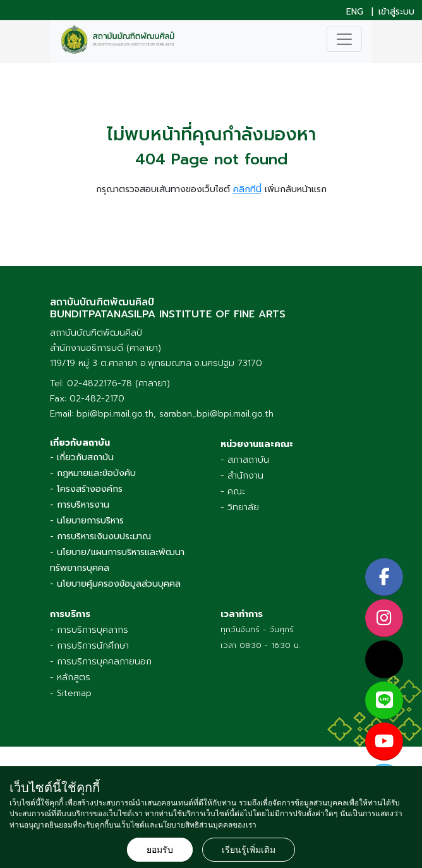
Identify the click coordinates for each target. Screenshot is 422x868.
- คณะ (233, 492)
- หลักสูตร (70, 677)
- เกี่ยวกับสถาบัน (82, 457)
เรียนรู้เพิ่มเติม (249, 850)
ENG (355, 12)
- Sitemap (71, 693)
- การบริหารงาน (80, 505)
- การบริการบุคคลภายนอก (101, 662)
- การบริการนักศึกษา (89, 646)
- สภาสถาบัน (245, 460)
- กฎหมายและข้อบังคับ (93, 473)
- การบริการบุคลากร (89, 630)
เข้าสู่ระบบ (396, 12)
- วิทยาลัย (240, 507)
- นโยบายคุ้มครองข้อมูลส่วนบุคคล (115, 584)
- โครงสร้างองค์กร (86, 489)
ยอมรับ (160, 850)
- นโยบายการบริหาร (87, 521)
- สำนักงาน (242, 476)
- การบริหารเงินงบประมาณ (100, 536)
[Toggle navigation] (344, 39)
